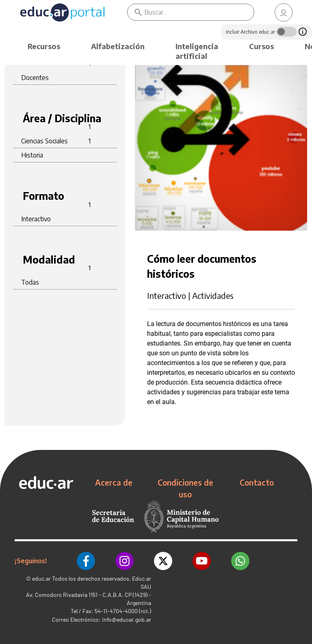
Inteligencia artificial (197, 51)
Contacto (257, 482)
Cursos (261, 46)
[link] (284, 12)
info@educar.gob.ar (127, 619)
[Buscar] (199, 12)
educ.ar (41, 578)
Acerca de (114, 482)
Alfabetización (118, 46)
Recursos (44, 46)
